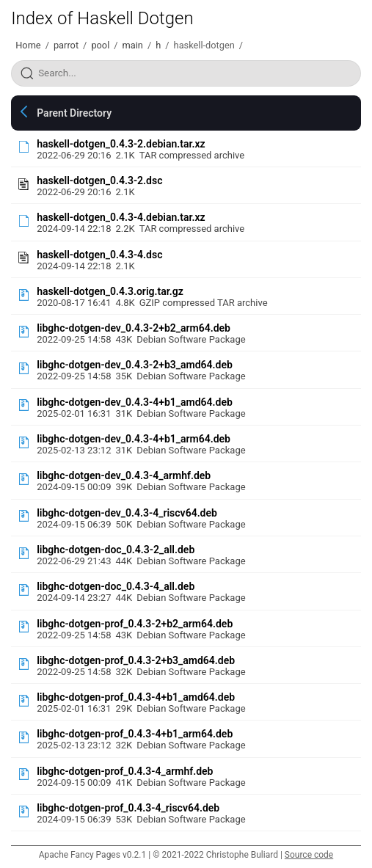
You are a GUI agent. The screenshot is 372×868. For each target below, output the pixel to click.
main (133, 45)
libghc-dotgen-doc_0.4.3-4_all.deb (116, 586)
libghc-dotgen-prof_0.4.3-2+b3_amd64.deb (136, 660)
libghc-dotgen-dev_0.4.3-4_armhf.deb (124, 475)
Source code (309, 855)
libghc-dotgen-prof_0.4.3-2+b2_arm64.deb (135, 624)
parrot (66, 45)
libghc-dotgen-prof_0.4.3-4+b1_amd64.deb (136, 697)
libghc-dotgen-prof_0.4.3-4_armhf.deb (125, 771)
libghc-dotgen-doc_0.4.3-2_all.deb (116, 550)
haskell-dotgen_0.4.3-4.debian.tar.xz (121, 217)
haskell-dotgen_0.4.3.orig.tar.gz (110, 291)
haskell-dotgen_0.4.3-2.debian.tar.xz (121, 144)
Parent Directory (74, 113)
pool (100, 45)
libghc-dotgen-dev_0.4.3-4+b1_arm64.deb (134, 439)
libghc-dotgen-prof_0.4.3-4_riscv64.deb (128, 808)
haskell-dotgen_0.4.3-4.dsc (99, 255)
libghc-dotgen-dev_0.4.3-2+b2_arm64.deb (134, 328)
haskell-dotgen (204, 45)
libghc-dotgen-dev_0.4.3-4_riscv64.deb (127, 513)
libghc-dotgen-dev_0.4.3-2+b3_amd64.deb (135, 365)
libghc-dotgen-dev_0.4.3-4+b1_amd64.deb (135, 402)
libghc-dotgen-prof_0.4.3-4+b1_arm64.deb (135, 734)
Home (28, 45)
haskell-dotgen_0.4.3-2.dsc (99, 180)
